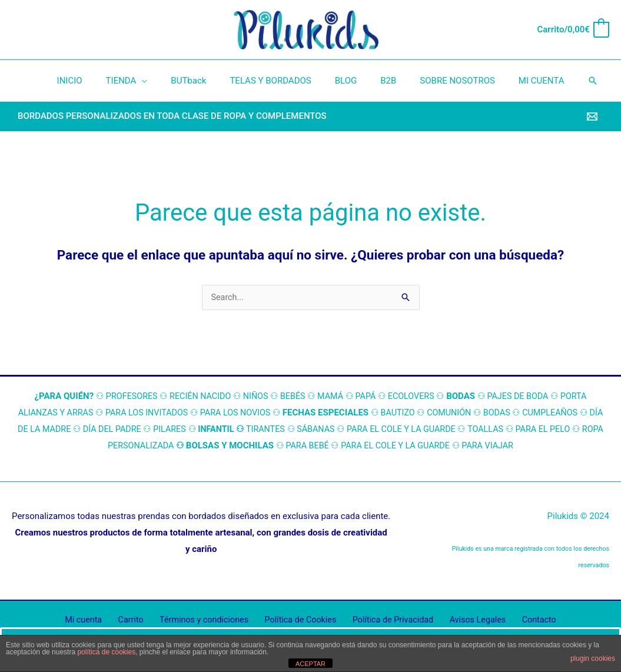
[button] (569, 81)
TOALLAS (517, 430)
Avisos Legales (469, 621)
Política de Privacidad (388, 621)
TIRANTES (289, 430)
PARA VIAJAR (510, 446)
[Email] (592, 117)
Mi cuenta (97, 621)
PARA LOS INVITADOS (151, 413)
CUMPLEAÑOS (565, 413)
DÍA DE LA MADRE (52, 430)
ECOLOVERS (414, 397)
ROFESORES (128, 397)
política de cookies (106, 652)
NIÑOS (253, 397)
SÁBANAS (341, 430)
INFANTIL (238, 430)
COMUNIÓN (461, 413)
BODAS (510, 413)
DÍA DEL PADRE (130, 430)
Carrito (139, 621)
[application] (156, 81)
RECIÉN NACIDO (196, 397)
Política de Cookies (300, 621)
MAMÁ (330, 397)
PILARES (190, 430)
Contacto (525, 621)
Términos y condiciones (207, 621)
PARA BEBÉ (322, 446)
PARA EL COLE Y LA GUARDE (430, 430)
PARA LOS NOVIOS (243, 413)
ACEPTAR (310, 664)
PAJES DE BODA (523, 397)
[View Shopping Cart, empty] (573, 30)
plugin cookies (593, 658)
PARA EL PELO (577, 430)
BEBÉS (292, 397)
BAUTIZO (408, 413)
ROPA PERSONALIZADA (141, 446)
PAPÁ (367, 397)
